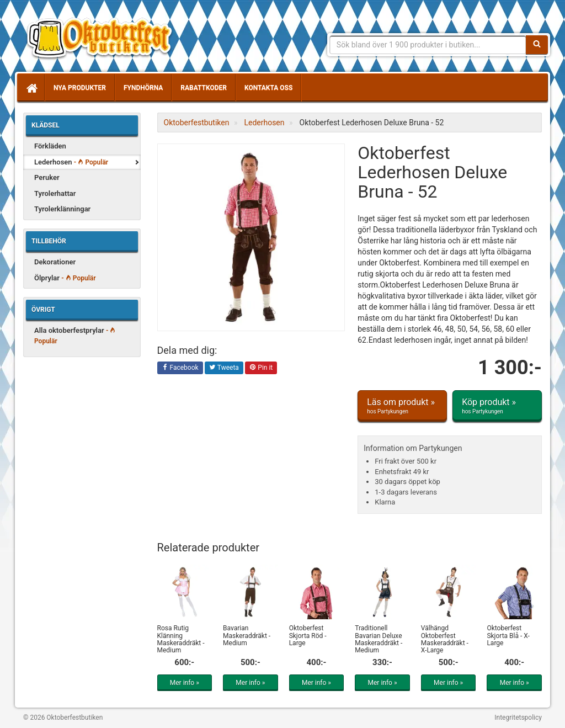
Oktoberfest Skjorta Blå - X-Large (508, 635)
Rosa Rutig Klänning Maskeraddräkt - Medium (181, 639)
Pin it (261, 368)
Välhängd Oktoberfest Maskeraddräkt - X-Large (445, 639)
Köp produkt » (497, 406)
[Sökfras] (428, 45)
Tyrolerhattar (55, 193)
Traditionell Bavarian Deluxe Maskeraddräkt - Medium (379, 639)
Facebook (180, 368)
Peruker (47, 177)
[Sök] (537, 45)
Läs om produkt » (402, 406)
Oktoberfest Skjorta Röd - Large (308, 635)
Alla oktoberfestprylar (75, 336)
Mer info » (185, 683)
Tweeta (224, 368)
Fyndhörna (143, 88)
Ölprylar (65, 278)
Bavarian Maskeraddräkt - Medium (247, 635)
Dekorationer (55, 262)
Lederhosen (71, 162)
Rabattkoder (204, 88)
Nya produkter (80, 88)
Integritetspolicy (518, 718)
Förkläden (50, 146)
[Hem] (31, 88)
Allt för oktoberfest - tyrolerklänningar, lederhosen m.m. (103, 39)
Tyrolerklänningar (62, 209)
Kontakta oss (268, 88)
